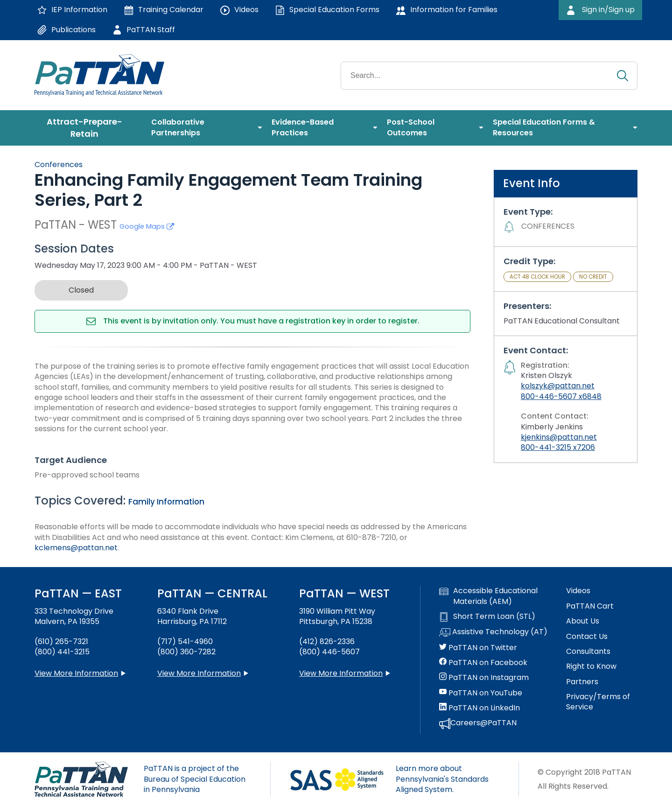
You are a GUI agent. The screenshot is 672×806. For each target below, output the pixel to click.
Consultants (588, 652)
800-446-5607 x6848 (561, 396)
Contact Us (587, 637)
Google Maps (147, 226)
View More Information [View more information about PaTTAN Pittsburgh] (341, 673)
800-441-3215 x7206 (558, 447)
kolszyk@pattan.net (558, 386)
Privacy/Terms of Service (598, 702)
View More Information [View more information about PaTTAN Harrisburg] (199, 673)
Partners (582, 682)
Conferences (59, 165)
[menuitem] (88, 128)
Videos (578, 591)
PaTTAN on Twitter (478, 648)
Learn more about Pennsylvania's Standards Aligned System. (442, 779)
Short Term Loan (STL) (487, 617)
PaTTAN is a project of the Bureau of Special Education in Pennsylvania (195, 779)
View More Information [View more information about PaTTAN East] (76, 673)
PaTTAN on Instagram (484, 678)
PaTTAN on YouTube (481, 693)
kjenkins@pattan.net (559, 437)
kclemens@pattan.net (76, 548)
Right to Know (591, 666)
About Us (583, 621)
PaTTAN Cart (590, 606)
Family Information (166, 502)
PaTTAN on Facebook (483, 663)
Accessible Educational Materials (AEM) (488, 596)
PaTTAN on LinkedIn (479, 708)
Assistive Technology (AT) (493, 632)
